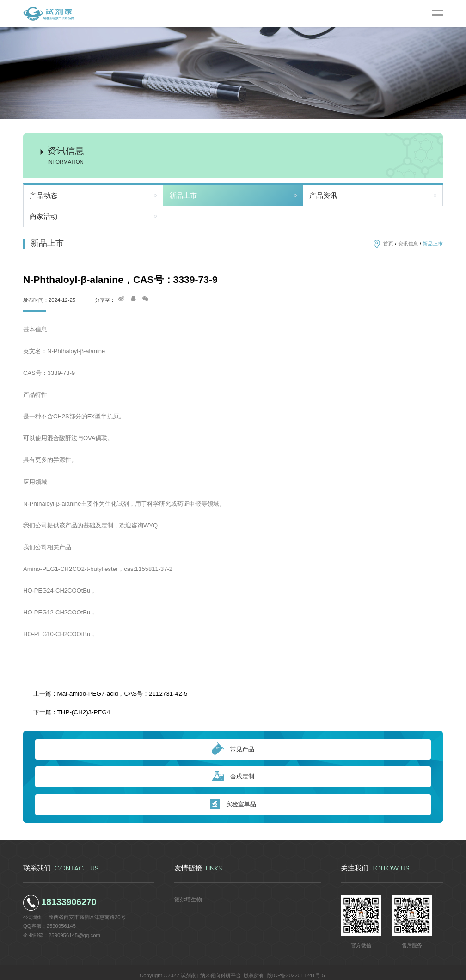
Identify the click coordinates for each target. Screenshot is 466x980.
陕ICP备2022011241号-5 (296, 969)
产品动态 (43, 196)
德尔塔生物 (187, 893)
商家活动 (43, 216)
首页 (388, 244)
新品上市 (183, 196)
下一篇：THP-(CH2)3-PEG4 (70, 707)
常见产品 (233, 743)
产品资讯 (323, 196)
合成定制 (233, 770)
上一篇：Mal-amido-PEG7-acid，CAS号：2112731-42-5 (106, 692)
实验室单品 (233, 798)
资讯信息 (408, 244)
